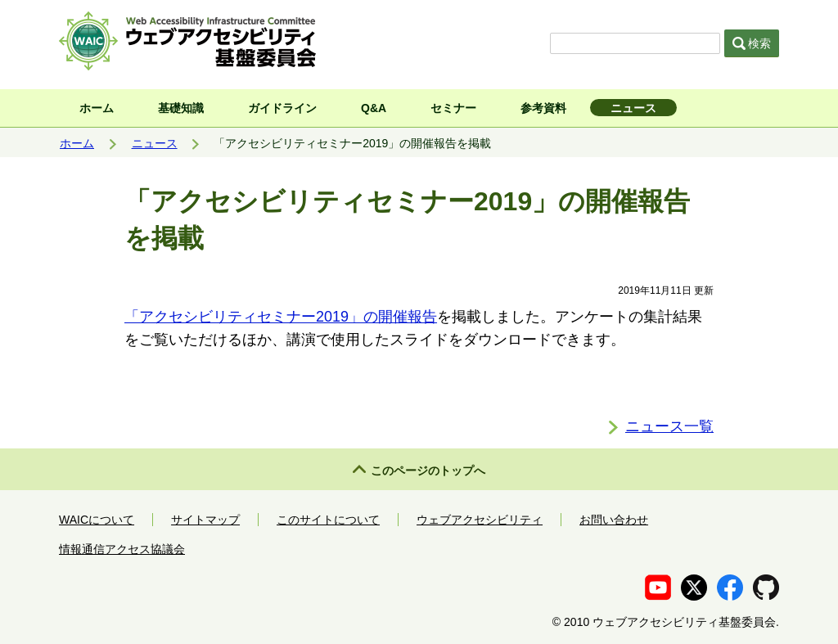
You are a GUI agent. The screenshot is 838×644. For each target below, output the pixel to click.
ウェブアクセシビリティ (480, 520)
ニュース (633, 108)
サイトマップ (205, 520)
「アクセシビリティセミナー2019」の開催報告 (281, 317)
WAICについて (97, 520)
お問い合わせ (614, 520)
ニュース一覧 (669, 426)
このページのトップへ (428, 471)
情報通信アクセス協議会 (122, 549)
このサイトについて (328, 520)
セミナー (453, 108)
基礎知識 (181, 108)
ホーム (97, 108)
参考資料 (543, 108)
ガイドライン (282, 108)
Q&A (374, 108)
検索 (752, 43)
